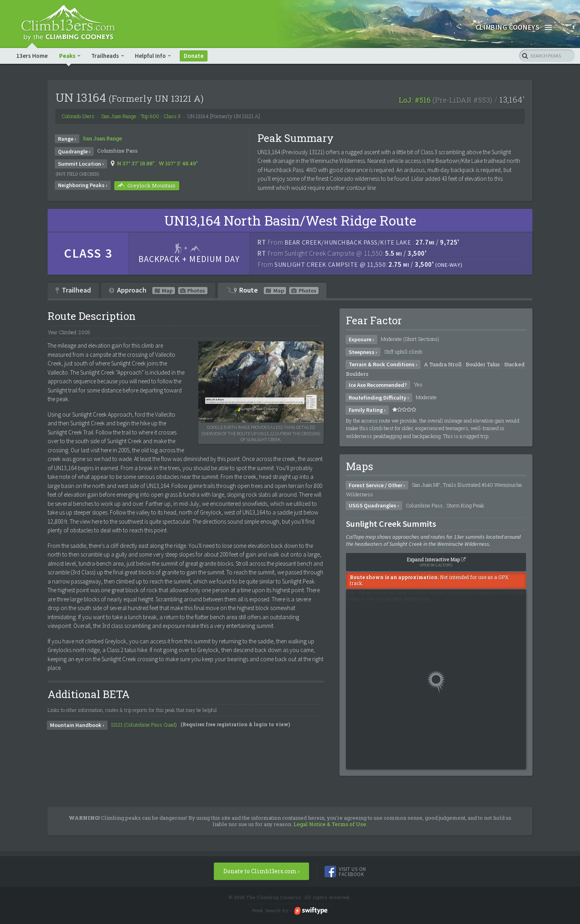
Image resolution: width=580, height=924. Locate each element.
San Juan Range (103, 139)
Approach (158, 290)
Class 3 (172, 117)
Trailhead (73, 290)
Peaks (68, 56)
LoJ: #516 (415, 100)
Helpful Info (151, 56)
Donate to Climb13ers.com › (261, 871)
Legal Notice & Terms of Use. (330, 825)
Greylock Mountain (145, 186)
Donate (194, 56)
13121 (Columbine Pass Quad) (144, 725)
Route (272, 290)
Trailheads (106, 56)
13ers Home (32, 56)
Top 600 (150, 117)
